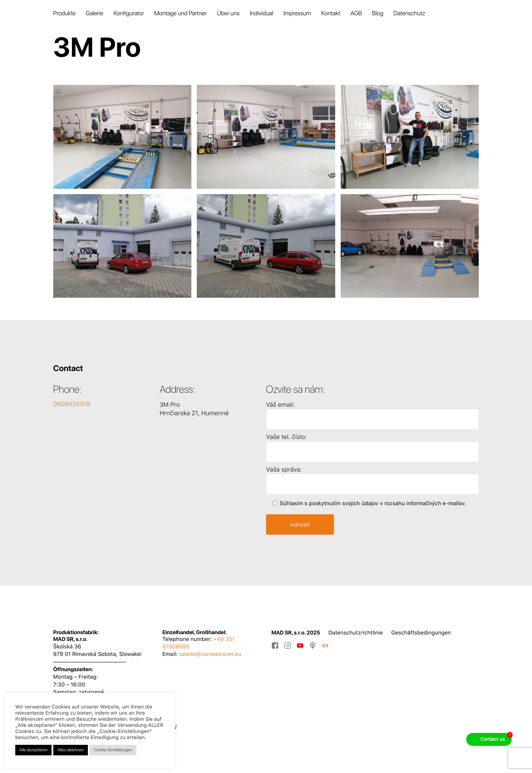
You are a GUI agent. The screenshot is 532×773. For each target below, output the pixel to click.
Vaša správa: (284, 470)
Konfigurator (129, 13)
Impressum (297, 13)
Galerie (95, 13)
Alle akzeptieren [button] (33, 750)
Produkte (64, 13)
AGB (356, 13)
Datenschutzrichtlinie (356, 633)
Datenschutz (409, 13)
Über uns (228, 13)
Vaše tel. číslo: (286, 437)
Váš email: (280, 405)
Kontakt (331, 13)
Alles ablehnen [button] (70, 750)
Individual (261, 13)
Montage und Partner (180, 13)
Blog (378, 13)
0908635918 (72, 404)
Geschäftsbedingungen (421, 633)
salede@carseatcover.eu (210, 654)
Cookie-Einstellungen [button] (113, 750)
